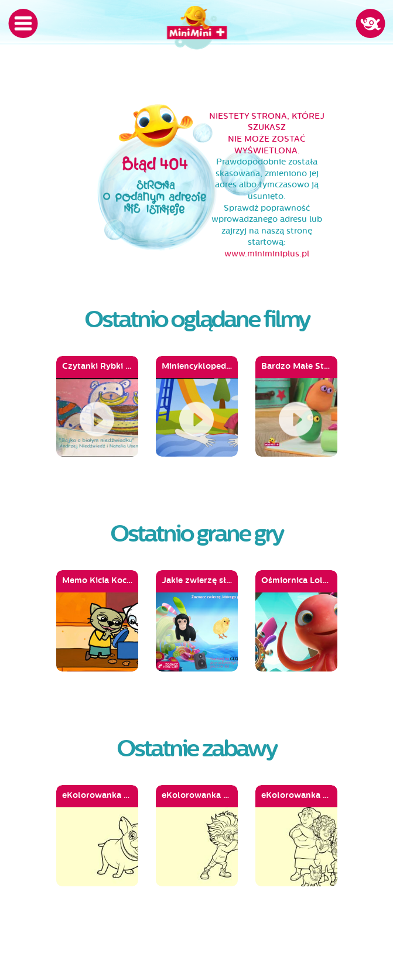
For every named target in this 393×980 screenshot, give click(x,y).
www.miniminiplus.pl (267, 254)
